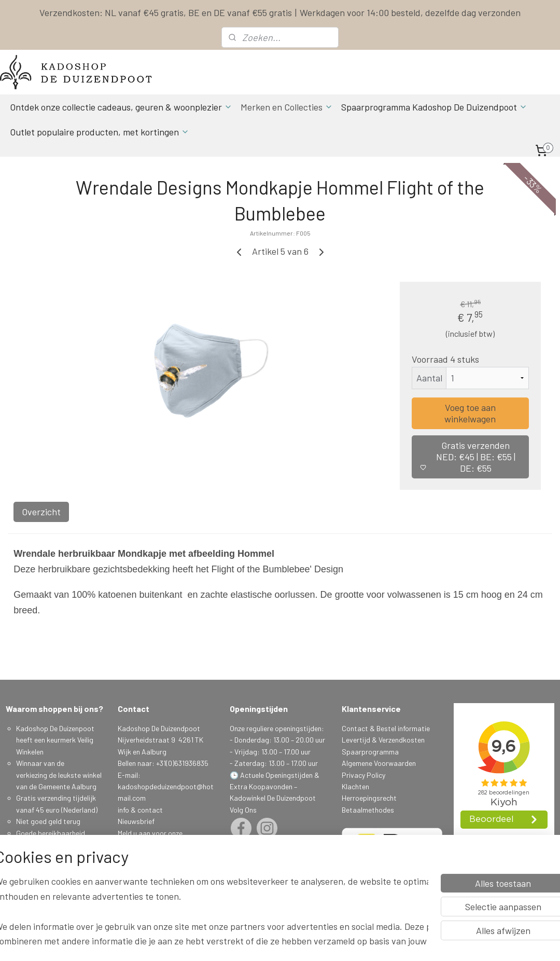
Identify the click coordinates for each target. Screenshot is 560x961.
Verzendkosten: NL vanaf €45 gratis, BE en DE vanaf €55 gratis (166, 12)
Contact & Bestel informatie (386, 728)
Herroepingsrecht (369, 798)
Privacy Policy (363, 775)
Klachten (355, 786)
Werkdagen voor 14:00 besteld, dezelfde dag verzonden (410, 12)
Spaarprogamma (44, 879)
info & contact (140, 810)
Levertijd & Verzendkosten (383, 740)
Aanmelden (143, 868)
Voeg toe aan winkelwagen (470, 413)
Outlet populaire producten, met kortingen (100, 132)
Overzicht (41, 512)
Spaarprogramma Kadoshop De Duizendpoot (434, 107)
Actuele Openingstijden (276, 775)
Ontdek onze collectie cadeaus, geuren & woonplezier (121, 107)
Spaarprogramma (370, 752)
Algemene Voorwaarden (379, 763)
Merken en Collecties (287, 107)
